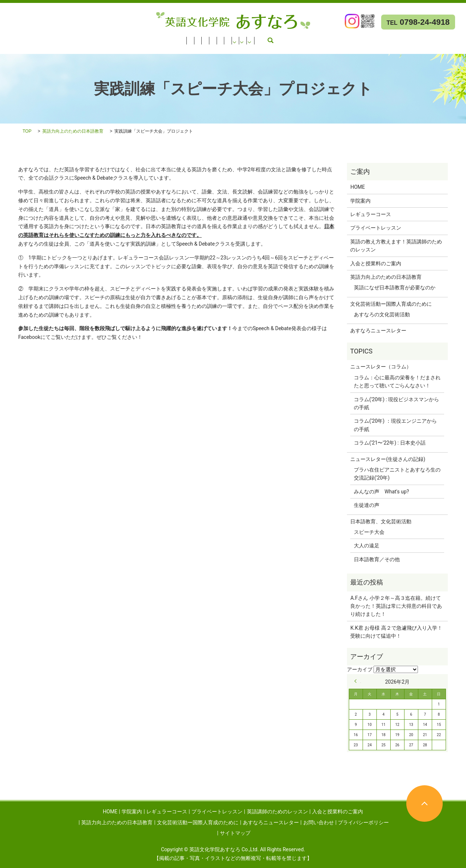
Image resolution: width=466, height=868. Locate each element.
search (215, 48)
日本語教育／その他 (377, 559)
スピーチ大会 (369, 532)
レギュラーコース (74, 38)
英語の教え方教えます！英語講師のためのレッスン (396, 246)
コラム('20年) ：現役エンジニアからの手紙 (395, 425)
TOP (27, 131)
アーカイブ (360, 669)
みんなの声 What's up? (381, 492)
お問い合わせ (187, 48)
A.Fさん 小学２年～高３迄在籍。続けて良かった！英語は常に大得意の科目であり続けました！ (396, 606)
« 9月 (358, 681)
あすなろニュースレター (129, 48)
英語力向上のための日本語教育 (323, 38)
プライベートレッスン (127, 38)
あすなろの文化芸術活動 (382, 314)
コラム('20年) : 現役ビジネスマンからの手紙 (396, 403)
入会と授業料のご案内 (255, 38)
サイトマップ (235, 833)
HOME (11, 38)
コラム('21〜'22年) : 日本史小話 (390, 443)
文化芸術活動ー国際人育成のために (45, 48)
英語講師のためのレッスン (191, 38)
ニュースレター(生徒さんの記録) (388, 459)
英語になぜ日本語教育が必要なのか (395, 288)
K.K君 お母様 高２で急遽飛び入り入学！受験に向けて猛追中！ (396, 632)
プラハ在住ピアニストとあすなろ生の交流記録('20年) (397, 474)
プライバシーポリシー (363, 822)
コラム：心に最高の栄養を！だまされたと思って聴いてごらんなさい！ (397, 382)
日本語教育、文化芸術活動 (381, 521)
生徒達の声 (367, 505)
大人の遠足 (367, 546)
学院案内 (36, 38)
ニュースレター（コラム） (381, 367)
